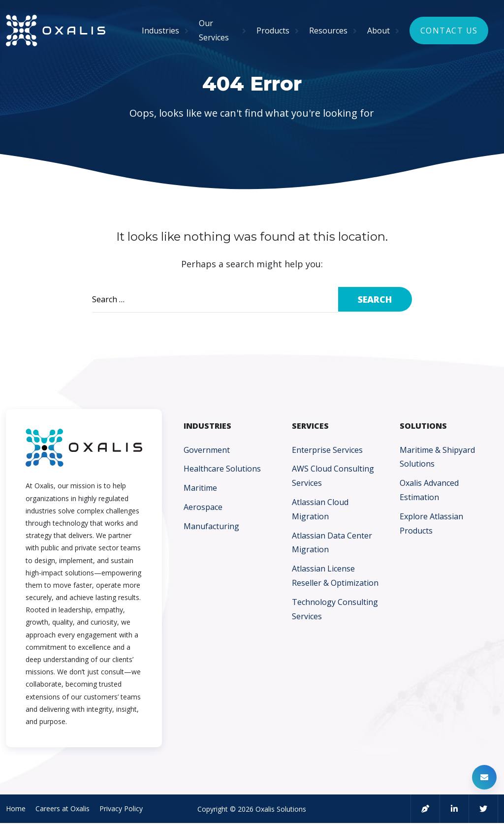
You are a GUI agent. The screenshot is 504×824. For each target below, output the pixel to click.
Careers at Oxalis (63, 808)
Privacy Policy (121, 808)
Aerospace (203, 507)
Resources (328, 31)
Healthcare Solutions (222, 469)
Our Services (214, 30)
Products (273, 31)
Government (207, 450)
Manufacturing (211, 526)
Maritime (200, 488)
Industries (160, 31)
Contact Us (449, 31)
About (378, 31)
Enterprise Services (327, 450)
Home (16, 808)
